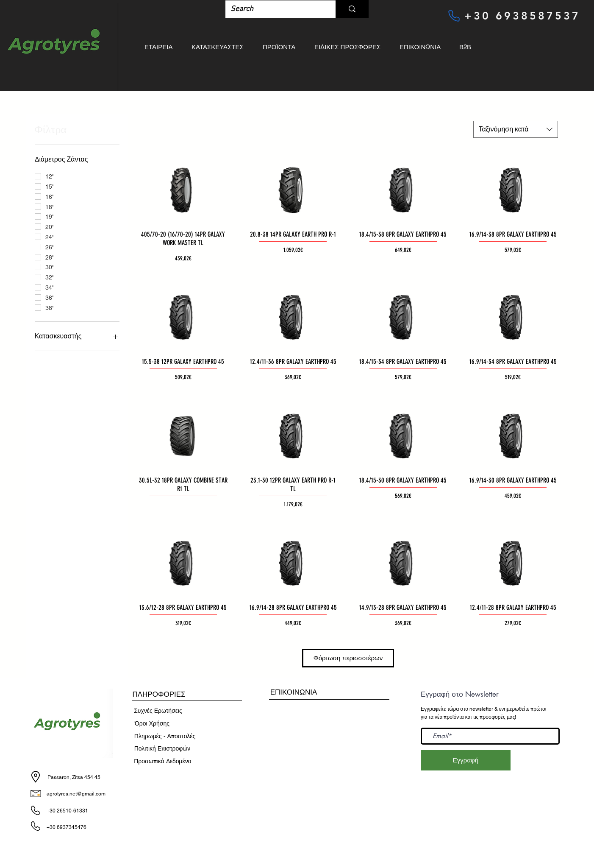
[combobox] (516, 129)
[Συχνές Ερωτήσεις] (158, 711)
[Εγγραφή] (466, 760)
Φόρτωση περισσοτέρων (348, 658)
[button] (159, 695)
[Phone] (454, 16)
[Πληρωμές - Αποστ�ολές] (165, 737)
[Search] (274, 9)
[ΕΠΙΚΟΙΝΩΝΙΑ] (294, 692)
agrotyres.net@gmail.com (76, 794)
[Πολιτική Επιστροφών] (162, 749)
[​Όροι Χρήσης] (152, 724)
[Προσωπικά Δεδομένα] (163, 762)
